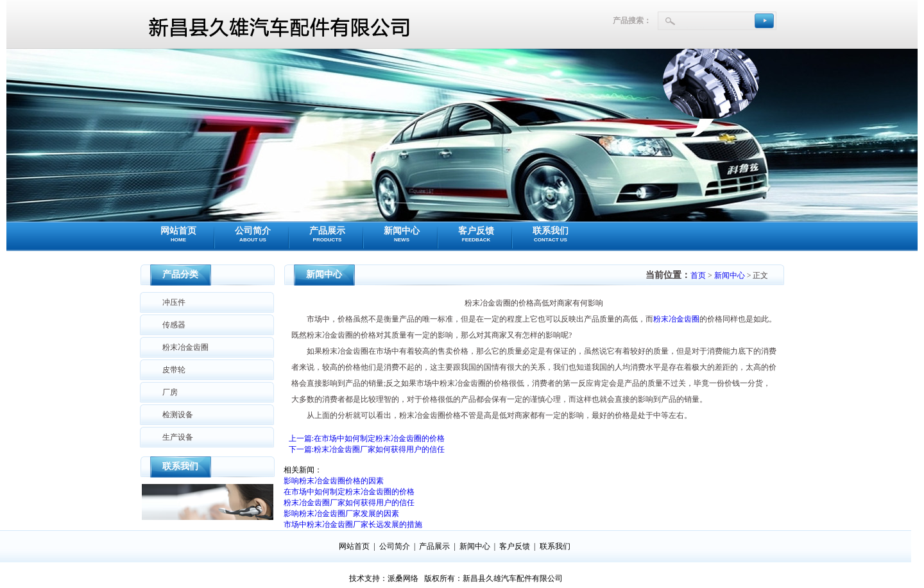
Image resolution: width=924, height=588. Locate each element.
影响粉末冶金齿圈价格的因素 (334, 481)
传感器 (174, 325)
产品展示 (327, 234)
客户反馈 (476, 234)
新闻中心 (402, 234)
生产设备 (178, 437)
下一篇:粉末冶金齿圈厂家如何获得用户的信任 (367, 449)
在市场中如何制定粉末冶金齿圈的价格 (349, 492)
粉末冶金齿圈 (185, 347)
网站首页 (178, 234)
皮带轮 (174, 370)
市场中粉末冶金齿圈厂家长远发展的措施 (353, 524)
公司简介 (253, 234)
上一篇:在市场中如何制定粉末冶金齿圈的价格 (367, 438)
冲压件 (174, 302)
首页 (698, 275)
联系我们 (551, 234)
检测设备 (178, 415)
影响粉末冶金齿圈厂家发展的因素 (341, 514)
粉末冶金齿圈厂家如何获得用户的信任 (349, 503)
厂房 (170, 392)
